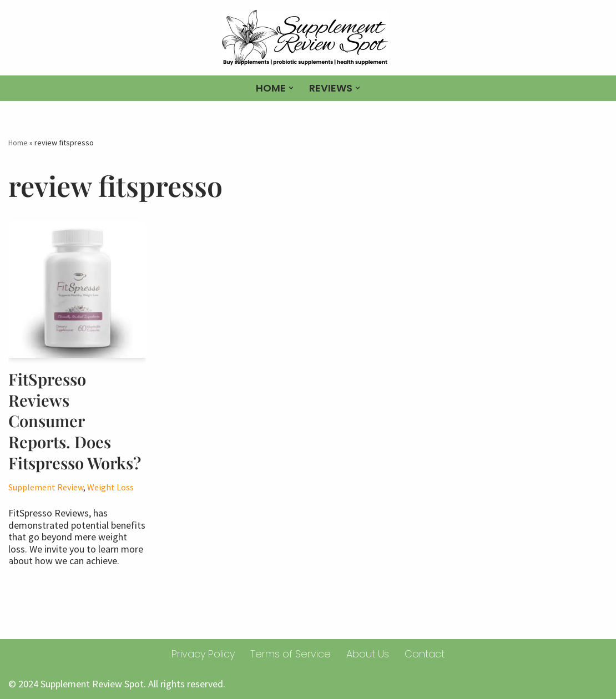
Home (18, 143)
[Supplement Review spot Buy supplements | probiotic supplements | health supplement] (308, 38)
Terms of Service (291, 654)
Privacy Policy (203, 654)
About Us (368, 654)
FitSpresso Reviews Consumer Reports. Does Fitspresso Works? (75, 421)
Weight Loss (110, 487)
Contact (425, 654)
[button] (291, 88)
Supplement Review (46, 487)
